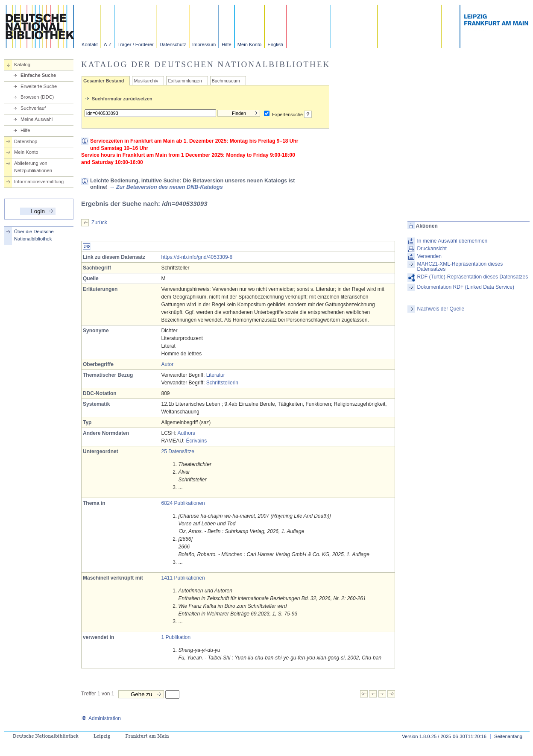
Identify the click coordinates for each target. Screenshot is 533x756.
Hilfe (226, 44)
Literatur (216, 375)
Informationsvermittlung (39, 182)
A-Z (108, 44)
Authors (186, 433)
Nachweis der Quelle (441, 309)
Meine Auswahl (37, 119)
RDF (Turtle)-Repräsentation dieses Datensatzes (473, 277)
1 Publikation (176, 637)
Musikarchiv (146, 81)
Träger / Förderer (136, 44)
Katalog (22, 64)
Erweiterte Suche (39, 86)
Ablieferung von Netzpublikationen (33, 167)
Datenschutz (173, 44)
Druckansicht (432, 249)
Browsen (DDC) (37, 97)
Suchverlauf (33, 108)
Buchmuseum (226, 81)
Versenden (429, 256)
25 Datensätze (178, 451)
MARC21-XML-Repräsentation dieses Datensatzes (460, 267)
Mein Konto (250, 44)
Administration (101, 718)
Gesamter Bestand (104, 81)
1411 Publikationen (183, 578)
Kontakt (90, 44)
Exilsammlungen (185, 81)
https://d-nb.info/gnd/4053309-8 (197, 257)
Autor (168, 364)
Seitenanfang (508, 736)
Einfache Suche (38, 75)
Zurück (99, 223)
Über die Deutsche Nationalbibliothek (34, 235)
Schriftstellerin (222, 383)
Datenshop (26, 141)
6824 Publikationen (183, 503)
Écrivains (197, 441)
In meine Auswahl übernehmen (452, 241)
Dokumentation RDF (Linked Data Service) (466, 287)
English (275, 44)
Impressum (204, 44)
